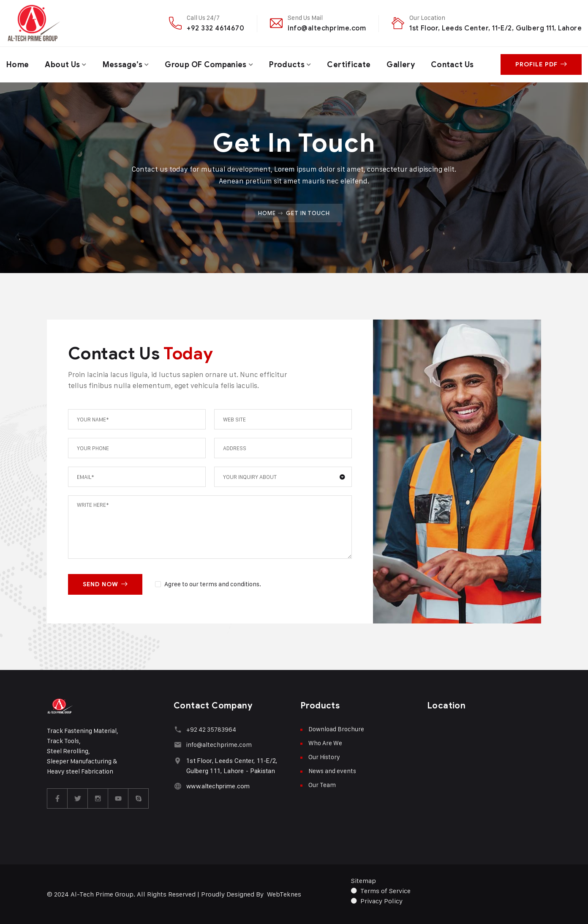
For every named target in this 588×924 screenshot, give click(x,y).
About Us (62, 65)
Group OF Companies (206, 65)
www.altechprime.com (218, 786)
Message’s (122, 65)
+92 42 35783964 (211, 729)
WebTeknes (284, 894)
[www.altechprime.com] (178, 786)
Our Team (322, 785)
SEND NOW (105, 584)
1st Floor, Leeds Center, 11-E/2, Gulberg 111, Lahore (495, 28)
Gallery (401, 65)
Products (287, 65)
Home (18, 65)
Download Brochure (336, 729)
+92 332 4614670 (215, 28)
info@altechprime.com (327, 28)
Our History (324, 757)
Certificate (349, 65)
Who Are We (325, 743)
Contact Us (452, 65)
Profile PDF (541, 64)
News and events (332, 771)
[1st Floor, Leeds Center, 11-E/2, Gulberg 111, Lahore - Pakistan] (178, 761)
